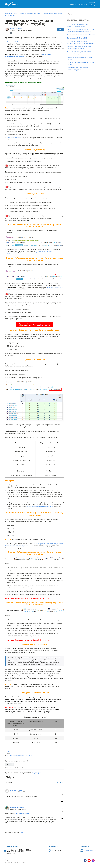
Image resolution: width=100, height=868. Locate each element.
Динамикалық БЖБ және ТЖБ (77, 38)
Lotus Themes (21, 862)
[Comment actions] (62, 801)
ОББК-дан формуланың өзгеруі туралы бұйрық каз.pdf (21, 752)
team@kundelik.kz (90, 851)
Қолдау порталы (11, 13)
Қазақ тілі (73, 4)
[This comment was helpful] (62, 791)
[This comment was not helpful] (62, 798)
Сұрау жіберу (83, 4)
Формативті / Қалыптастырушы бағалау (81, 35)
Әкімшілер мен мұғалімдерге (30, 13)
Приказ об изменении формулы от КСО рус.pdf (20, 755)
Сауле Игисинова (16, 28)
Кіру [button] (92, 4)
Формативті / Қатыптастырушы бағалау (21, 42)
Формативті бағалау (14, 138)
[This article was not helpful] (12, 764)
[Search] (81, 14)
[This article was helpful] (7, 764)
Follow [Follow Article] (61, 29)
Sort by (59, 782)
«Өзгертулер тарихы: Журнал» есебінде (40, 506)
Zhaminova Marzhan (17, 790)
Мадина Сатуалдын (17, 807)
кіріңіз (21, 832)
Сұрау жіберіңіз (36, 773)
